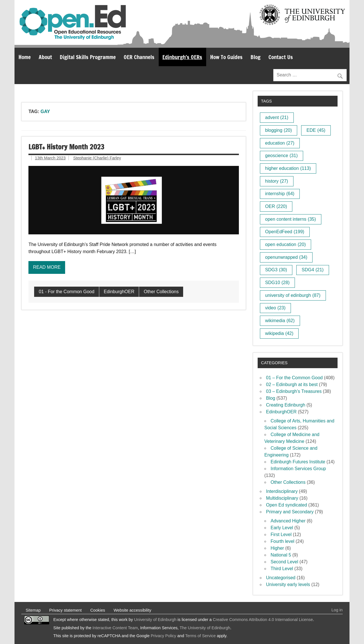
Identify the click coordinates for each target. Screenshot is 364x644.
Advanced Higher (288, 521)
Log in (337, 610)
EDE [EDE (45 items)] (316, 130)
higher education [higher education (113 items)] (288, 168)
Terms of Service (200, 636)
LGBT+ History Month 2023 (66, 147)
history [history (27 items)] (277, 181)
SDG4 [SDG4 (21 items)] (313, 270)
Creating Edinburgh (286, 405)
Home (25, 57)
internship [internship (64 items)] (280, 194)
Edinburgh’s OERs (182, 57)
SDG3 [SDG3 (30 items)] (276, 270)
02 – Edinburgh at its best (292, 384)
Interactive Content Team (115, 628)
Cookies (98, 610)
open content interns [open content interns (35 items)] (290, 219)
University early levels (288, 584)
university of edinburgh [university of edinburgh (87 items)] (293, 295)
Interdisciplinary (282, 491)
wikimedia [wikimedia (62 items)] (280, 321)
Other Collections (161, 292)
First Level (281, 534)
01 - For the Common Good (67, 292)
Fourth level (283, 541)
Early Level (282, 528)
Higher (277, 548)
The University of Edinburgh (205, 628)
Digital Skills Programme (88, 57)
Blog (256, 57)
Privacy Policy (164, 636)
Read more (47, 267)
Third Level (282, 569)
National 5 (281, 555)
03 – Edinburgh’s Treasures (294, 391)
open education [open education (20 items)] (285, 244)
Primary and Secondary (290, 512)
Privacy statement (65, 610)
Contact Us (281, 57)
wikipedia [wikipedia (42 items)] (279, 333)
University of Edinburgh (155, 620)
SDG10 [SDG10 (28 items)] (277, 283)
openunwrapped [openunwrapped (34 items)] (286, 257)
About (45, 57)
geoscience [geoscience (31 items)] (281, 156)
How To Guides (226, 57)
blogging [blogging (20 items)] (278, 130)
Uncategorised (281, 578)
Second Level (285, 562)
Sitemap (33, 610)
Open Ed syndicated (287, 505)
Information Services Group (298, 469)
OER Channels (139, 57)
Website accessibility (132, 610)
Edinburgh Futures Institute (298, 462)
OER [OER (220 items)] (276, 206)
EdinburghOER (119, 292)
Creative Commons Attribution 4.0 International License (263, 620)
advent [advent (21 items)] (277, 117)
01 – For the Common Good (294, 378)
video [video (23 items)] (275, 308)
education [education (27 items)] (280, 143)
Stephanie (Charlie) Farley (97, 158)
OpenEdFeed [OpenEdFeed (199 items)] (285, 232)
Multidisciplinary (282, 498)
